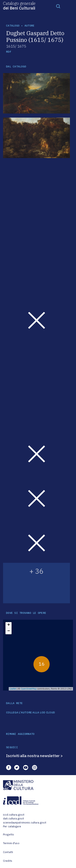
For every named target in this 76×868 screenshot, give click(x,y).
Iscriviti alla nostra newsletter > (34, 756)
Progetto (9, 835)
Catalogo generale (19, 5)
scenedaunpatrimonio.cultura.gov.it (25, 823)
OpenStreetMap (29, 689)
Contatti (8, 852)
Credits (8, 861)
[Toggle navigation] (58, 6)
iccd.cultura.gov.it (14, 815)
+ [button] (9, 625)
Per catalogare (12, 826)
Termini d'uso (11, 843)
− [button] (9, 631)
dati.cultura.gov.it (13, 819)
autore (30, 26)
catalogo (13, 26)
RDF (9, 52)
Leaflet (13, 689)
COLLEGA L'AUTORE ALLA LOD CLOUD (31, 713)
